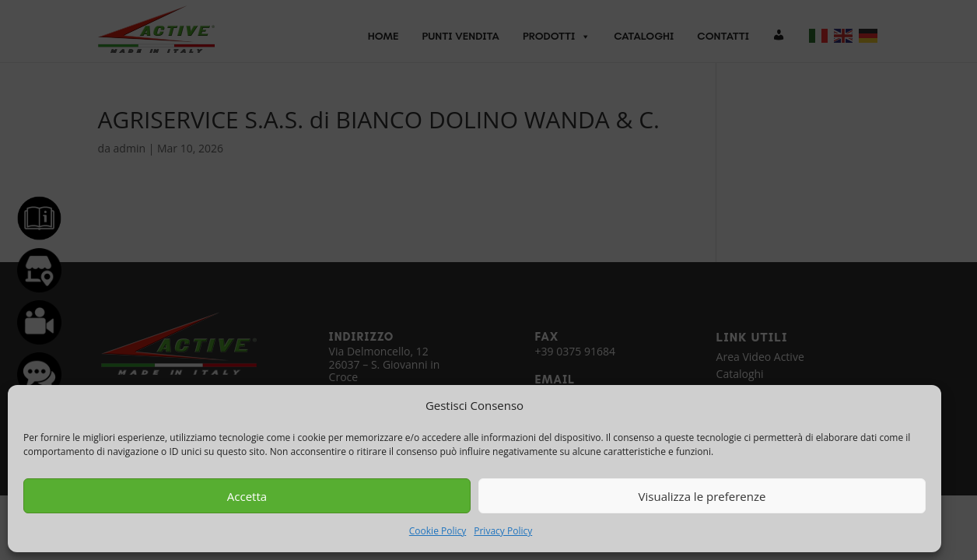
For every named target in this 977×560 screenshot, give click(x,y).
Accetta (247, 496)
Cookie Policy (438, 531)
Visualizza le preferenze (702, 496)
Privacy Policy (503, 531)
